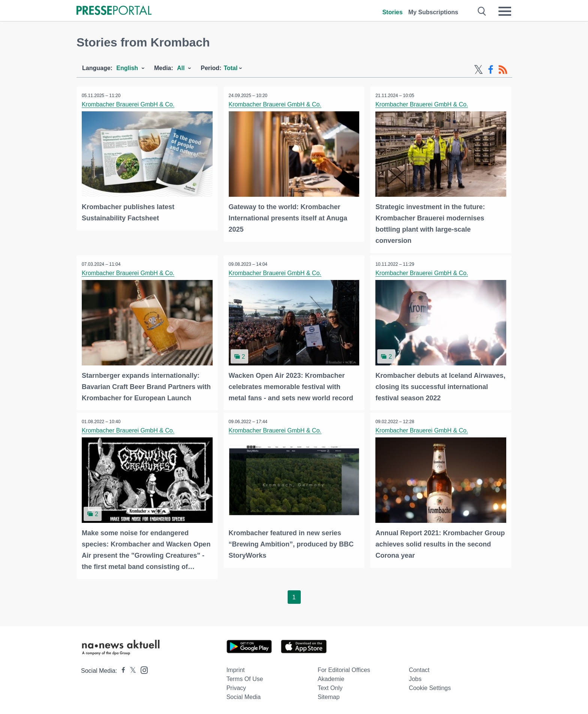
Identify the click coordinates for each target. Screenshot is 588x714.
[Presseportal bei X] (131, 670)
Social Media (244, 696)
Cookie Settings (430, 687)
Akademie (331, 678)
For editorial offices (344, 669)
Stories (392, 12)
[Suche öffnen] (482, 11)
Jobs (415, 678)
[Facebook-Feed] (491, 70)
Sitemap (329, 696)
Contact (419, 669)
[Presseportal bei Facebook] (121, 670)
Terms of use (245, 678)
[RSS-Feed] (503, 70)
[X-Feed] (478, 70)
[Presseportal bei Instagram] (142, 668)
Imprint (236, 669)
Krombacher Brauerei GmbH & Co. (128, 104)
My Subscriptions (433, 12)
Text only (330, 687)
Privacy (236, 687)
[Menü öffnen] (505, 11)
